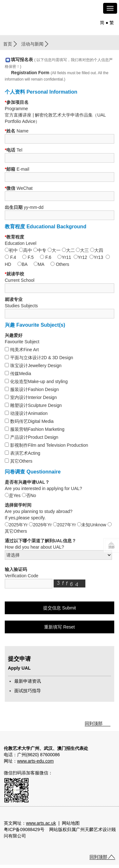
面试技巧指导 (28, 691)
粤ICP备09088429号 (24, 829)
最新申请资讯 (28, 681)
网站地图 (71, 823)
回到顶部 (94, 723)
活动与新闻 (32, 44)
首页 (8, 44)
